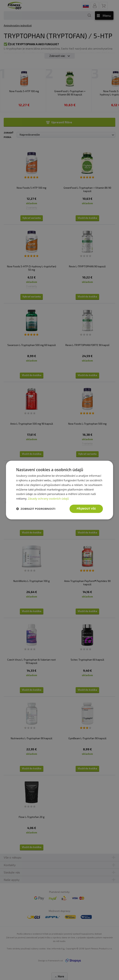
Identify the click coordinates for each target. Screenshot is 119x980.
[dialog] (59, 490)
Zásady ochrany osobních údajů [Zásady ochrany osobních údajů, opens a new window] (48, 498)
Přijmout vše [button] (86, 509)
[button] (36, 509)
